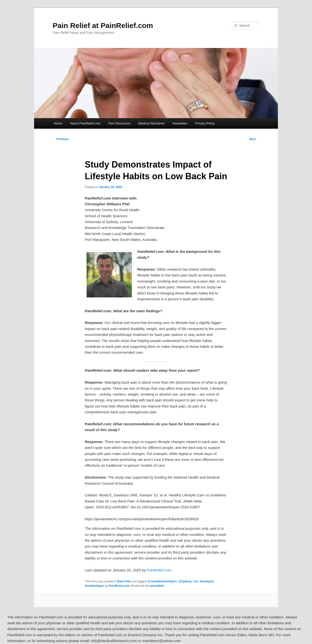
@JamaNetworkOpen (162, 581)
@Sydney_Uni (188, 581)
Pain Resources (119, 123)
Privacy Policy (205, 123)
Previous (61, 139)
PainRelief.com (159, 570)
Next (254, 139)
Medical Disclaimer (151, 123)
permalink (157, 586)
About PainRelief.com (85, 123)
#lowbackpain (94, 586)
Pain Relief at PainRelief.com (103, 25)
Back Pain (124, 581)
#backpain (207, 581)
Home (58, 123)
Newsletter (180, 123)
